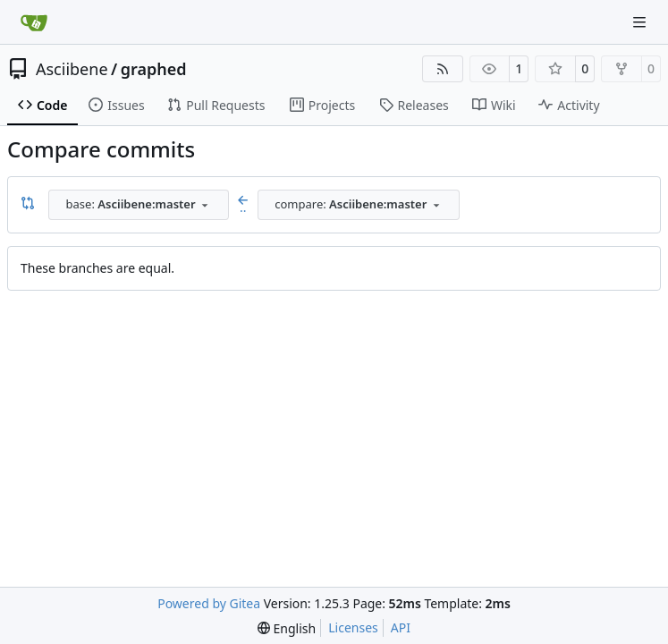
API (401, 627)
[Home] (34, 22)
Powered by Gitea (209, 603)
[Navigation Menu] (641, 22)
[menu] (287, 628)
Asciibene (72, 69)
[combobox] (139, 205)
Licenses (353, 627)
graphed (154, 69)
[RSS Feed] (443, 69)
